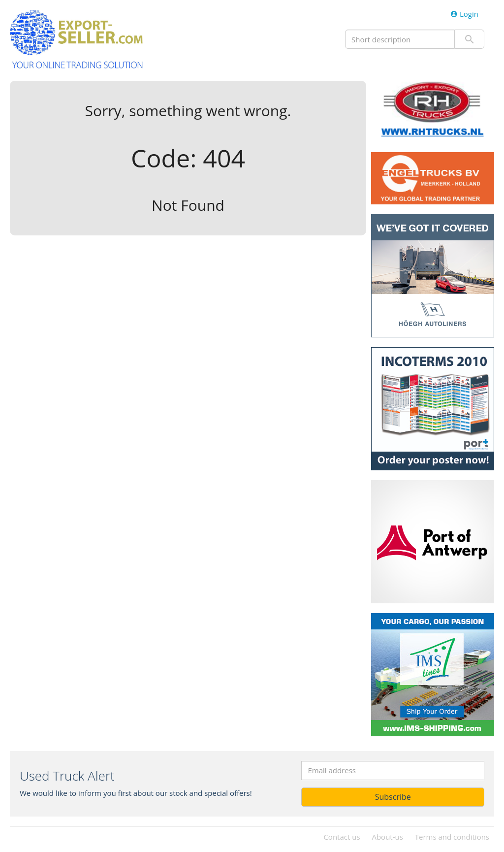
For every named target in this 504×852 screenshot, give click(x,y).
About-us (387, 837)
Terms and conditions (452, 837)
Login (464, 14)
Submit (470, 39)
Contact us (342, 837)
